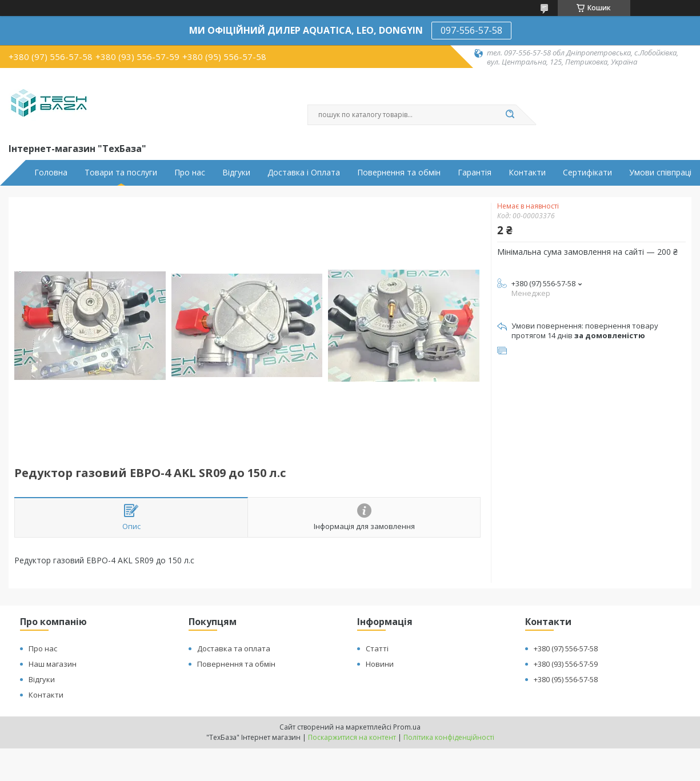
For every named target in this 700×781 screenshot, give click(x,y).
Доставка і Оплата (304, 173)
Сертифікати (587, 173)
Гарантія (475, 173)
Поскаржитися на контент (352, 737)
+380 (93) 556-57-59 (566, 664)
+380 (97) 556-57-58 (566, 648)
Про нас (190, 173)
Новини (380, 664)
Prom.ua (407, 727)
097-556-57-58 (471, 30)
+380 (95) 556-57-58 (566, 679)
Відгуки (236, 173)
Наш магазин (53, 664)
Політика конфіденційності (449, 737)
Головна (51, 173)
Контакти (527, 173)
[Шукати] (510, 115)
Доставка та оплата (234, 648)
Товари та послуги (121, 173)
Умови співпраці (660, 173)
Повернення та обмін (399, 173)
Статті (377, 648)
